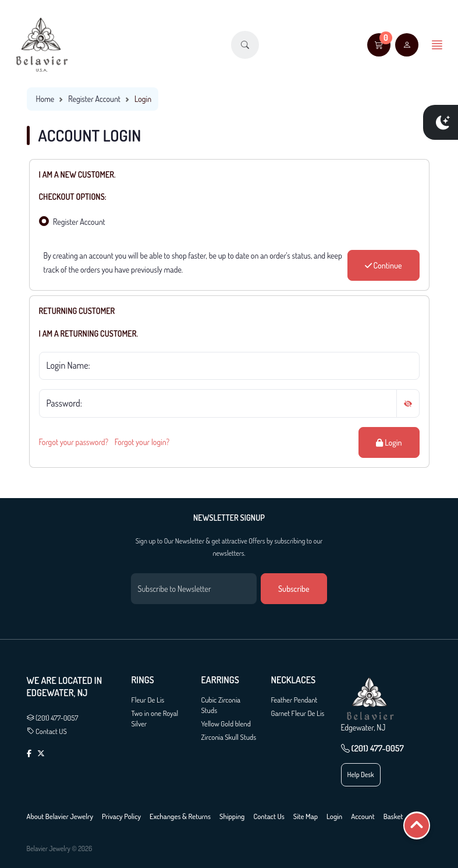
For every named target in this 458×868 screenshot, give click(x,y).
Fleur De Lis (148, 700)
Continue (384, 265)
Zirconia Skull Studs (229, 737)
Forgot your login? (142, 442)
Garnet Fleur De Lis (298, 713)
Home (45, 99)
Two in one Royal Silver (155, 718)
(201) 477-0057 (53, 718)
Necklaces (294, 680)
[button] (245, 45)
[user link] (407, 45)
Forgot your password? (74, 442)
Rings (143, 680)
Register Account (94, 99)
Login (389, 442)
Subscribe (294, 589)
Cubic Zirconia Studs (221, 705)
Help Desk (361, 775)
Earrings (220, 680)
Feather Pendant (294, 700)
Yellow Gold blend (226, 724)
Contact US (47, 731)
